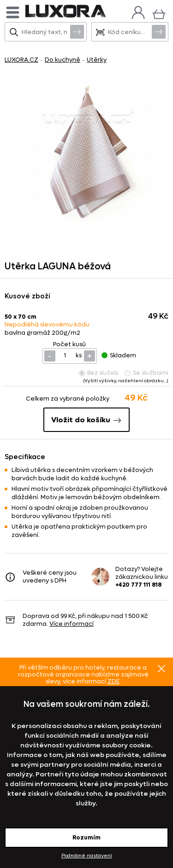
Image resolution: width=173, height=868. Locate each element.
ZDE (113, 681)
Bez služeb (99, 373)
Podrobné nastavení (87, 856)
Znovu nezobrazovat (161, 669)
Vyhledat (77, 31)
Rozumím (86, 837)
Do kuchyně (63, 60)
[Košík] (159, 13)
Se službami (146, 373)
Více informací (72, 624)
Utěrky (97, 60)
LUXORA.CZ (21, 60)
